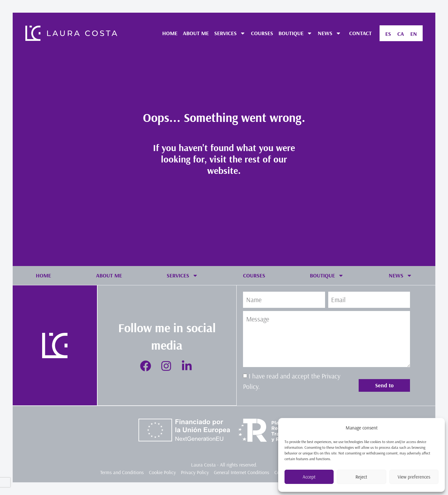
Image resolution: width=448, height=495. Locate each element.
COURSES (262, 33)
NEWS (330, 33)
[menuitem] (388, 34)
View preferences (414, 477)
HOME (170, 33)
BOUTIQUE (295, 33)
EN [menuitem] (414, 34)
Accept (309, 477)
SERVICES (230, 33)
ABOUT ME (196, 33)
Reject (361, 477)
